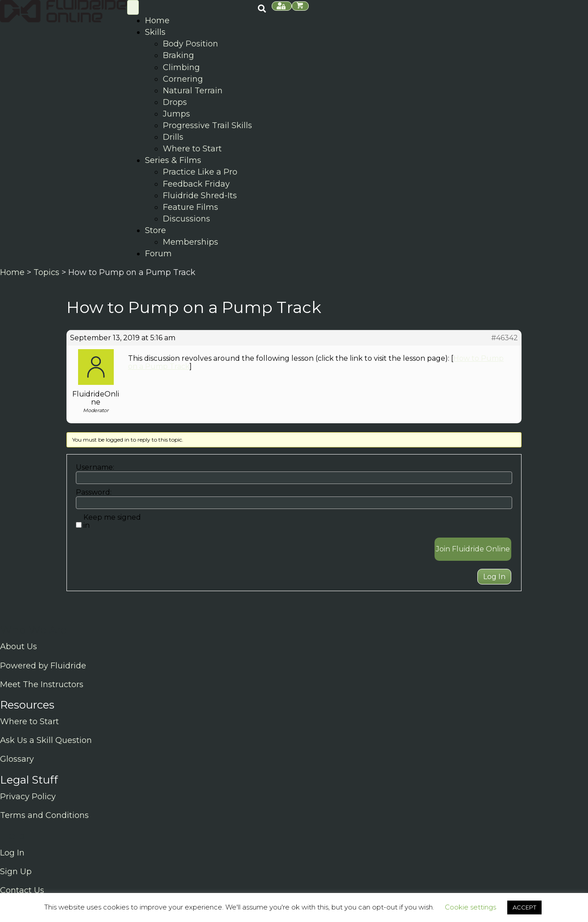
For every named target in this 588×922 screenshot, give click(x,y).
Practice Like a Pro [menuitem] (200, 172)
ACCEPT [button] (524, 907)
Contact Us (22, 890)
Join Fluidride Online (473, 549)
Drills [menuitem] (173, 137)
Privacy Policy (28, 797)
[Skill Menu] (133, 7)
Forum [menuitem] (158, 254)
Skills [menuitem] (155, 32)
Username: (95, 467)
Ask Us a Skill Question (46, 740)
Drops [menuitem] (175, 102)
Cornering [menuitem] (183, 79)
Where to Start (29, 722)
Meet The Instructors (42, 684)
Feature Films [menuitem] (190, 207)
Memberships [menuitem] (190, 242)
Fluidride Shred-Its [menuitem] (200, 196)
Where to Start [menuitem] (192, 149)
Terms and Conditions (44, 815)
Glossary (17, 759)
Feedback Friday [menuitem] (196, 184)
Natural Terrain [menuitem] (193, 91)
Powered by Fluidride (43, 666)
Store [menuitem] (155, 230)
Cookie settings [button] (470, 907)
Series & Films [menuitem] (173, 160)
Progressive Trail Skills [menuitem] (207, 125)
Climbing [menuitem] (181, 67)
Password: (94, 492)
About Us (19, 647)
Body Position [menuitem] (190, 44)
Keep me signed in (112, 521)
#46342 (505, 338)
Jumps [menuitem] (176, 114)
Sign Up (16, 872)
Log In (494, 577)
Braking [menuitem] (178, 55)
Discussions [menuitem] (186, 219)
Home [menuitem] (157, 21)
